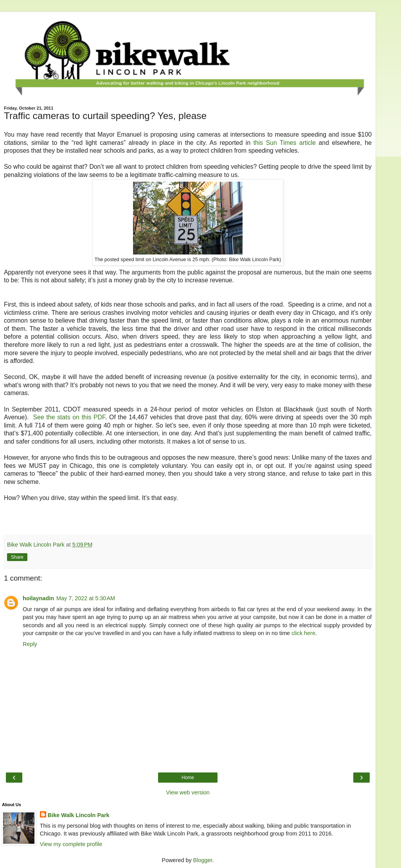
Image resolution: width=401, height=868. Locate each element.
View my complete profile (71, 844)
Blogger (203, 860)
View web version (188, 792)
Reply (30, 644)
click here (303, 633)
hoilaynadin (38, 598)
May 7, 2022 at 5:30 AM (86, 598)
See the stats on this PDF (69, 417)
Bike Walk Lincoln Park (79, 815)
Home (188, 778)
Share (17, 557)
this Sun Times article (285, 143)
